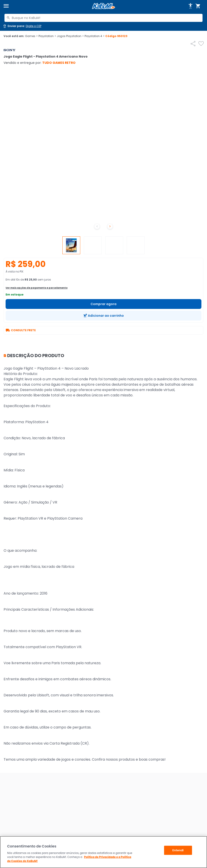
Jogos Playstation (70, 36)
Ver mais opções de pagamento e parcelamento (37, 288)
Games (31, 36)
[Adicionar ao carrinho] (103, 316)
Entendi (178, 850)
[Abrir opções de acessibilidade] (190, 6)
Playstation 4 (94, 36)
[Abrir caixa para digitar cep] (22, 26)
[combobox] (103, 18)
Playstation (47, 36)
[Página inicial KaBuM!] (103, 6)
